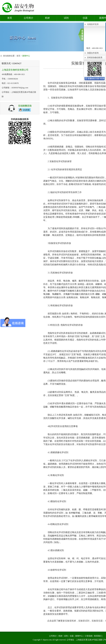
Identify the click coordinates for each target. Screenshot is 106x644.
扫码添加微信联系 (95, 58)
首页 (10, 18)
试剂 (66, 18)
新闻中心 (79, 636)
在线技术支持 (93, 24)
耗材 (47, 18)
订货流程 (89, 636)
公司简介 (29, 18)
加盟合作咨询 (93, 53)
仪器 (85, 18)
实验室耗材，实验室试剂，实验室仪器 (84, 621)
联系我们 (98, 636)
